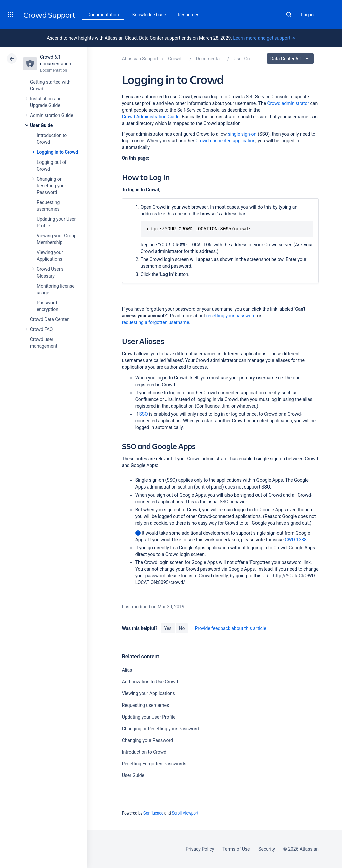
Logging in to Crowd (57, 152)
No (182, 628)
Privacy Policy (200, 849)
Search (289, 15)
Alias (127, 670)
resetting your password (231, 316)
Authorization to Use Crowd (150, 682)
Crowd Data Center (49, 319)
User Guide (41, 125)
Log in (307, 15)
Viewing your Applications (148, 693)
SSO (144, 414)
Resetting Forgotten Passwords (154, 764)
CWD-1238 (296, 540)
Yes (168, 628)
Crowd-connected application (225, 141)
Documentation (103, 15)
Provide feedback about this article (230, 628)
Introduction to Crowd (144, 752)
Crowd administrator (288, 103)
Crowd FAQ (41, 329)
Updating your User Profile (149, 717)
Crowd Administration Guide (151, 117)
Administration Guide (52, 115)
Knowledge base (149, 15)
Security (267, 849)
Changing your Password (147, 740)
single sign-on (242, 134)
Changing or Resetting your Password (51, 186)
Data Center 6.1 (291, 59)
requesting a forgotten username (156, 322)
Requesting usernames (145, 705)
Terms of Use (236, 849)
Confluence (153, 813)
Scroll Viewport (185, 813)
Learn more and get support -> (264, 38)
